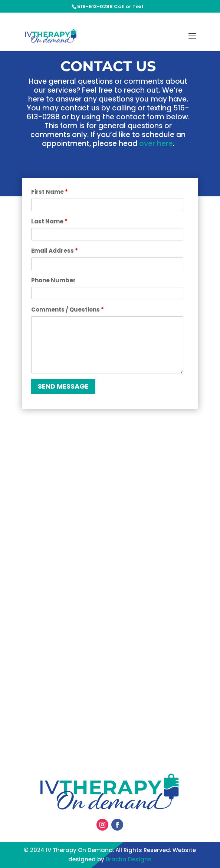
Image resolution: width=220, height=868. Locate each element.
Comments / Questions (68, 310)
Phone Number (53, 280)
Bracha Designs (129, 859)
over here (156, 144)
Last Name (49, 221)
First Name (50, 192)
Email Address (55, 251)
